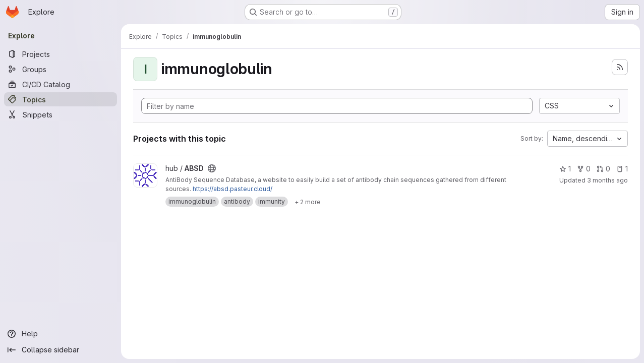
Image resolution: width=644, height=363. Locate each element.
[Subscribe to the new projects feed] (620, 67)
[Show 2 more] (308, 202)
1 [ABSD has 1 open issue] (622, 169)
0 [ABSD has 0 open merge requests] (603, 169)
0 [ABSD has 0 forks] (584, 169)
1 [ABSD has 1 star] (565, 169)
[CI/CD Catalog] (61, 84)
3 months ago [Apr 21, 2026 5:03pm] (607, 180)
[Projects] (61, 54)
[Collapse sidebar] (61, 350)
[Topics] (61, 99)
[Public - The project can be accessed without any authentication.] (212, 168)
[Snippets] (61, 114)
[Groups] (61, 69)
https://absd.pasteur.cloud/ (232, 189)
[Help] (61, 334)
